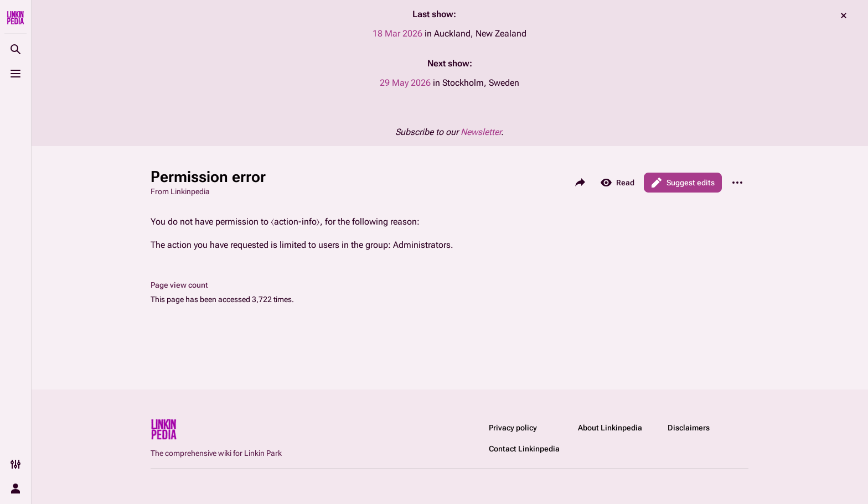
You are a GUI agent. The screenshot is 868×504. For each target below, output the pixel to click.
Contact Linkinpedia (524, 449)
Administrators (422, 245)
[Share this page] (580, 183)
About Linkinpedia (610, 428)
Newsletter (481, 132)
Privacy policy (513, 428)
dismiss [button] (844, 15)
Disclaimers (689, 428)
